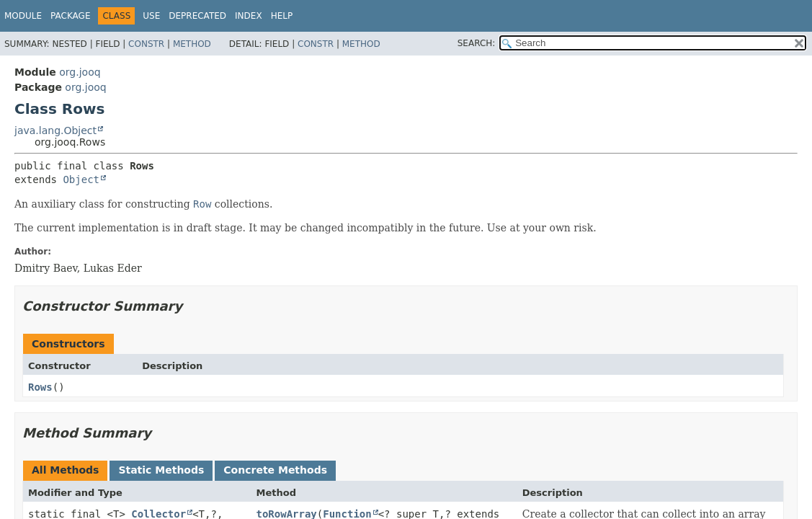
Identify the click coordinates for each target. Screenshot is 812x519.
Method (192, 44)
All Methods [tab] (65, 470)
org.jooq (80, 72)
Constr (146, 44)
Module (23, 16)
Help (282, 16)
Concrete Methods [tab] (275, 470)
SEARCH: (477, 43)
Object (81, 179)
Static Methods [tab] (161, 470)
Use (151, 16)
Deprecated (197, 16)
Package (70, 16)
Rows (40, 387)
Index (249, 16)
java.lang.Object (55, 130)
